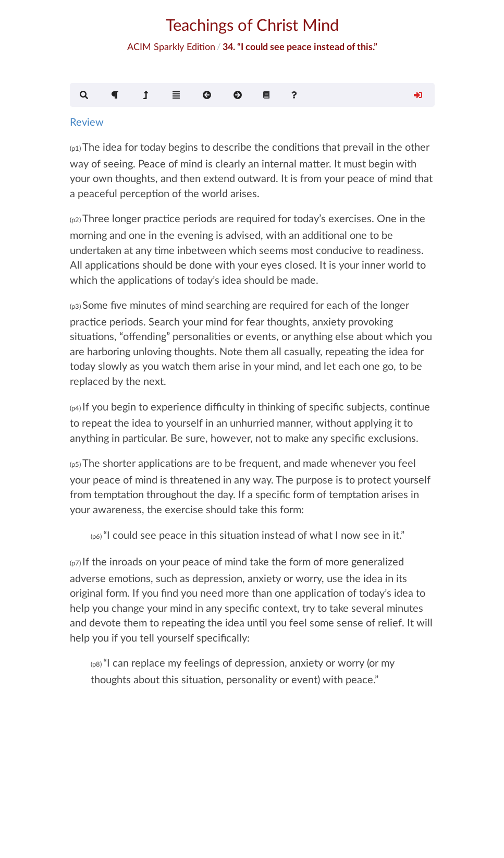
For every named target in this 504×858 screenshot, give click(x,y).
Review (87, 122)
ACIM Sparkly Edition (171, 46)
